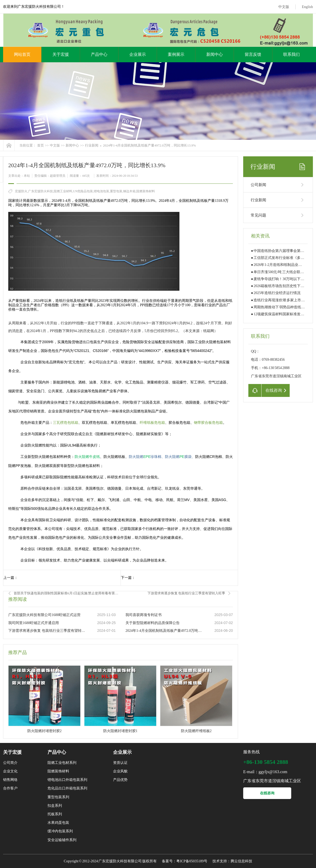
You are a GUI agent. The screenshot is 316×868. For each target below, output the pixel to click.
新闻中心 (215, 54)
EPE (145, 457)
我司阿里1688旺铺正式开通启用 (34, 623)
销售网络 (10, 780)
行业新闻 (92, 145)
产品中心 (99, 54)
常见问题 (258, 215)
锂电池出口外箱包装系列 (67, 780)
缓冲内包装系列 (60, 831)
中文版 (284, 7)
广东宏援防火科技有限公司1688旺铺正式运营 (44, 615)
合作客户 (10, 788)
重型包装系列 (58, 797)
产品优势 (120, 780)
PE (178, 457)
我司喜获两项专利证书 (144, 615)
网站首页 (22, 54)
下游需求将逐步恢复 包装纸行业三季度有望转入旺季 (186, 593)
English (307, 7)
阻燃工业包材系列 (62, 763)
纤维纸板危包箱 (152, 423)
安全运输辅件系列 (62, 840)
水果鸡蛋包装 (58, 823)
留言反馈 (253, 54)
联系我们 (291, 54)
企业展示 (138, 54)
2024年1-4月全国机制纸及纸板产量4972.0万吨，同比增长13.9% (149, 145)
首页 (41, 145)
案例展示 (176, 54)
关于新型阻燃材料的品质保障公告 (153, 623)
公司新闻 (258, 185)
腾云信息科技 (241, 861)
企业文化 (10, 771)
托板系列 (55, 814)
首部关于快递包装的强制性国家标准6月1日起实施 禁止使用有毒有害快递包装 (67, 593)
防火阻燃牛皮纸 (87, 457)
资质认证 (120, 763)
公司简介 (10, 763)
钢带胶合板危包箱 (208, 423)
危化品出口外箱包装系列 (67, 788)
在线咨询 (267, 793)
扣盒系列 (55, 806)
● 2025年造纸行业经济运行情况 (276, 293)
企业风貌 (120, 771)
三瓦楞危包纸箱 (66, 423)
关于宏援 (61, 54)
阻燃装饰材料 (58, 771)
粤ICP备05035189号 (192, 861)
